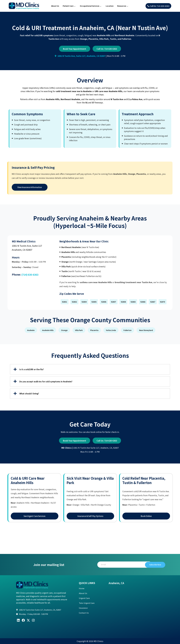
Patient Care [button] (69, 6)
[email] (123, 565)
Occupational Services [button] (91, 6)
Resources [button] (123, 6)
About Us (55, 6)
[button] (65, 302)
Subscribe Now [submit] (152, 565)
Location (110, 6)
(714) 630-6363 (31, 275)
